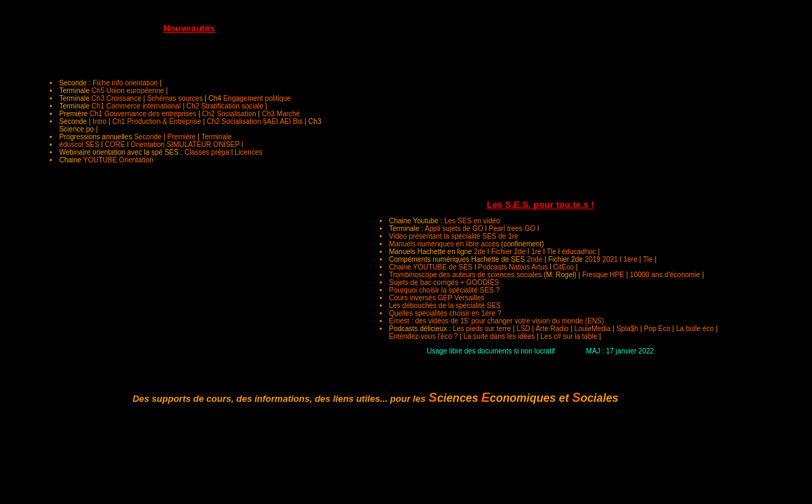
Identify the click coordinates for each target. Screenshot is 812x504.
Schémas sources (175, 98)
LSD (523, 329)
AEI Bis (291, 121)
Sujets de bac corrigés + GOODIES (444, 282)
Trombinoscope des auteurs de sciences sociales (465, 275)
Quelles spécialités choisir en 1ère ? (445, 313)
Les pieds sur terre (482, 329)
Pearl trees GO (512, 229)
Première (182, 137)
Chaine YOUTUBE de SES (431, 267)
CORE (115, 145)
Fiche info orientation (125, 83)
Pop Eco (657, 329)
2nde (535, 259)
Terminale (216, 137)
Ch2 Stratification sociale (225, 106)
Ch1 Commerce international (136, 106)
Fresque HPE (603, 275)
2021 (610, 259)
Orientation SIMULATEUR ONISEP (185, 145)
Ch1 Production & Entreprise (158, 121)
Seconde (147, 137)
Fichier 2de (508, 252)
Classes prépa (207, 152)
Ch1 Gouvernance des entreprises (143, 114)
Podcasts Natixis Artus (512, 267)
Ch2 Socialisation (229, 114)
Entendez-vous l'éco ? (423, 336)
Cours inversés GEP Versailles (436, 298)
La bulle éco (695, 329)
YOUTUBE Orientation (118, 160)
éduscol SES (79, 145)
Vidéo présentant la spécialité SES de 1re (453, 236)
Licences (248, 152)
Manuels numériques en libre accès (444, 244)
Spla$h (627, 329)
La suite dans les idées (499, 336)
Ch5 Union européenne (128, 91)
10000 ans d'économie (665, 275)
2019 (593, 259)
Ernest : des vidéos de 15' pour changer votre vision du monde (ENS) (496, 321)
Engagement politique (257, 98)
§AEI (270, 121)
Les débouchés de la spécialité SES (445, 306)
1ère (631, 259)
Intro (99, 121)
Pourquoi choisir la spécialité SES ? (444, 290)
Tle (551, 252)
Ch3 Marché (281, 114)
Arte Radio (552, 329)
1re (536, 252)
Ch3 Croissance (117, 98)
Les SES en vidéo (472, 221)
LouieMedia (593, 329)
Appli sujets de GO (454, 229)
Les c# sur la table (569, 336)
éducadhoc (579, 252)
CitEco (564, 267)
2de (480, 252)
